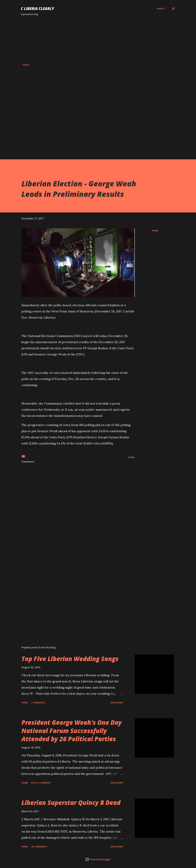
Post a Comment (41, 783)
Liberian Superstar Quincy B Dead (71, 803)
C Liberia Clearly (37, 9)
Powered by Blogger (98, 859)
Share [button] (155, 231)
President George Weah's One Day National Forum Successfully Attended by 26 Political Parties (72, 731)
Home (26, 65)
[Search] (161, 9)
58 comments (39, 847)
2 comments (38, 703)
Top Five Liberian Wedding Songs (70, 659)
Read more (117, 703)
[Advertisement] (98, 40)
